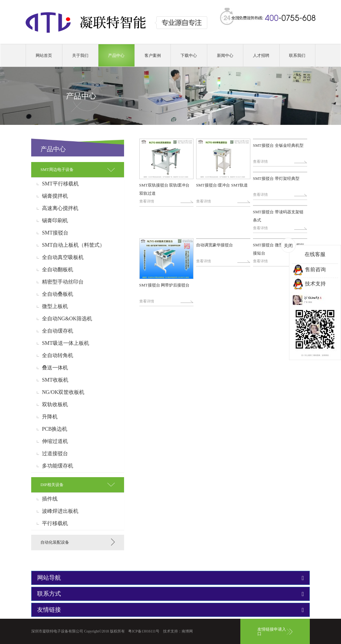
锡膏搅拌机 (55, 196)
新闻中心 (225, 55)
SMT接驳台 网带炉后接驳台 (165, 285)
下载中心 (189, 55)
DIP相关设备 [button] (52, 485)
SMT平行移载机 (60, 184)
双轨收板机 (55, 405)
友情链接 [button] (170, 610)
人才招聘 (261, 55)
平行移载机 (55, 524)
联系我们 (297, 55)
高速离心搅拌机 (60, 208)
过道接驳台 (55, 454)
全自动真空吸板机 (63, 258)
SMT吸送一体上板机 (66, 343)
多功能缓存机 (58, 466)
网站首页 (44, 55)
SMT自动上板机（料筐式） (73, 245)
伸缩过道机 (55, 441)
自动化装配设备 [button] (55, 542)
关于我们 (80, 55)
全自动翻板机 (58, 270)
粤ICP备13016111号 (144, 631)
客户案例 (153, 55)
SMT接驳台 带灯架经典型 (276, 178)
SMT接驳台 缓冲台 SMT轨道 (222, 185)
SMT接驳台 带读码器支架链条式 (278, 216)
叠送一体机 (55, 368)
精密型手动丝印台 (63, 282)
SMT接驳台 (55, 233)
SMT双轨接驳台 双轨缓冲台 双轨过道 (165, 189)
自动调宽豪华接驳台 (215, 245)
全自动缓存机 (58, 331)
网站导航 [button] (170, 578)
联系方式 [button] (170, 594)
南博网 (187, 631)
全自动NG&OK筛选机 (67, 319)
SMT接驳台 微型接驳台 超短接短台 (279, 249)
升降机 (50, 417)
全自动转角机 (58, 356)
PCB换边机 (55, 429)
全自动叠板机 (58, 294)
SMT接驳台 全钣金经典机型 (278, 145)
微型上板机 (55, 307)
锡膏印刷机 (55, 221)
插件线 (50, 499)
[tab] (78, 170)
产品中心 (116, 55)
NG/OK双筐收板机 (63, 392)
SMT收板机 (55, 380)
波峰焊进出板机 (60, 511)
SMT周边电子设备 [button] (57, 169)
